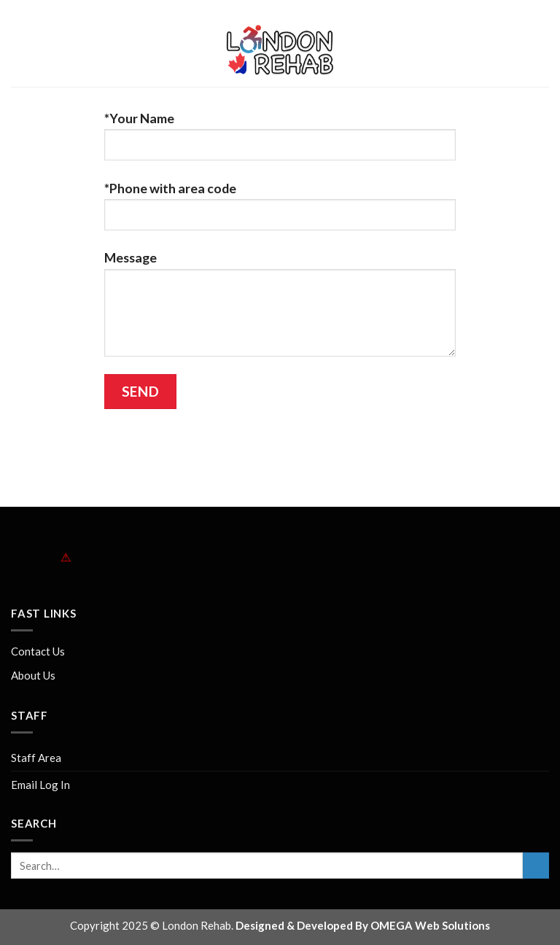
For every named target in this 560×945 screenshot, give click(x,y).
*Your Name (280, 142)
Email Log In (40, 785)
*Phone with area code (280, 212)
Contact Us (38, 651)
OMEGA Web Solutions (430, 925)
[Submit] (536, 866)
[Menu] (22, 51)
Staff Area (36, 758)
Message (280, 310)
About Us (33, 675)
